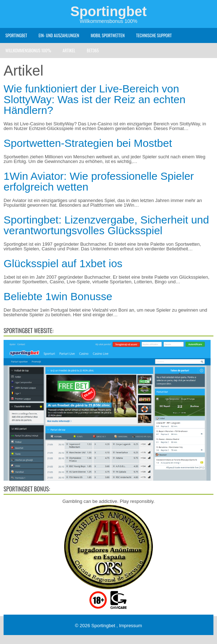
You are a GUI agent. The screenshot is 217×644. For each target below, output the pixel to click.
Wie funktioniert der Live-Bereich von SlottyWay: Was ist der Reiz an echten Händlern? (95, 99)
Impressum (130, 626)
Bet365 (93, 50)
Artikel (69, 50)
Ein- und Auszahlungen (59, 35)
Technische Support (154, 35)
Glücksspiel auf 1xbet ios (63, 263)
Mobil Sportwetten (108, 35)
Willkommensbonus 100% (28, 50)
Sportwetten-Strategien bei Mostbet (88, 143)
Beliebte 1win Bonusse (58, 296)
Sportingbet (108, 11)
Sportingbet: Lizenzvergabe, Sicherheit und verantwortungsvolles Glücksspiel (106, 225)
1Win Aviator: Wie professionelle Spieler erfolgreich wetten (99, 181)
